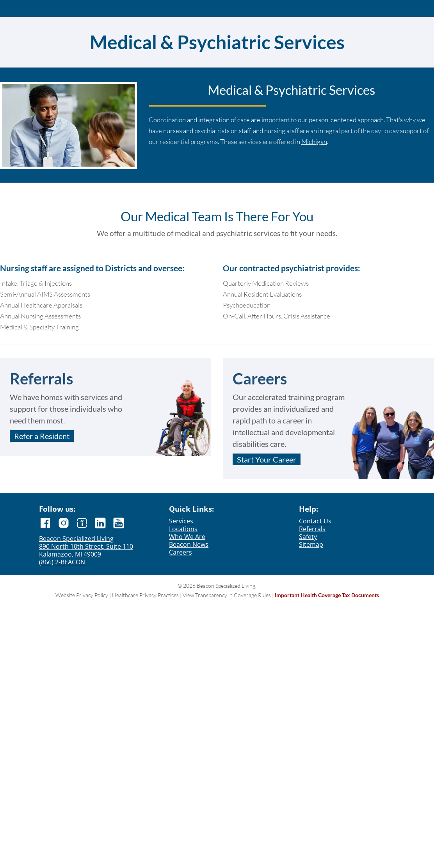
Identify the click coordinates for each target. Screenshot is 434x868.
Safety (308, 537)
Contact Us (315, 521)
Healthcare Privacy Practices (145, 595)
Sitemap (311, 544)
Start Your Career (267, 459)
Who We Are (187, 537)
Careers (181, 552)
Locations (183, 529)
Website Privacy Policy (82, 595)
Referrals (312, 529)
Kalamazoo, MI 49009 (70, 554)
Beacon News (189, 544)
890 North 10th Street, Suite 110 (86, 546)
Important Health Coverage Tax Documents (327, 595)
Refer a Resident (42, 436)
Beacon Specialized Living (76, 539)
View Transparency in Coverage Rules (227, 595)
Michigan (314, 141)
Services (181, 521)
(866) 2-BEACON (62, 562)
